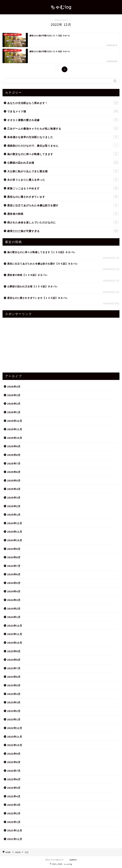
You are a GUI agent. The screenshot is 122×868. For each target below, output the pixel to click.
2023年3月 (14, 702)
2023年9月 (14, 651)
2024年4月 (14, 591)
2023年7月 (14, 668)
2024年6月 (14, 574)
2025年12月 (15, 421)
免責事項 (73, 860)
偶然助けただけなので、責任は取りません (63, 145)
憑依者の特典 (63, 214)
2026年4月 (14, 387)
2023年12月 (15, 626)
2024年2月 (14, 609)
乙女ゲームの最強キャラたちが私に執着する (63, 128)
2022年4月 (14, 796)
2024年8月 (14, 557)
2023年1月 (14, 719)
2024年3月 (14, 600)
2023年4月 (14, 694)
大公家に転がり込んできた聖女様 (63, 171)
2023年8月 (14, 660)
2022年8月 (14, 762)
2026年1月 (14, 412)
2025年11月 (15, 429)
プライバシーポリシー (54, 860)
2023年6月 (14, 677)
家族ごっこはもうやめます (63, 188)
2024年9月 (14, 549)
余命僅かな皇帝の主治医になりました (63, 137)
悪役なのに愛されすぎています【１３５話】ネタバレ (38, 298)
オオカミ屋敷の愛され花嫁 (63, 120)
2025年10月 (15, 438)
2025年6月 (14, 472)
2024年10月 (15, 540)
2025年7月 (14, 464)
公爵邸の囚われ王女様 (63, 162)
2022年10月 (15, 745)
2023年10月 (15, 643)
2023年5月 (14, 685)
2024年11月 (15, 532)
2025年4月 (14, 489)
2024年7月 (14, 566)
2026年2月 (14, 404)
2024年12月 (15, 523)
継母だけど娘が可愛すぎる (63, 231)
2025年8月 (14, 455)
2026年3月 (14, 395)
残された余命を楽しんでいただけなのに (63, 222)
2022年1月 (14, 822)
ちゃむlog (61, 7)
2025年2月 (14, 506)
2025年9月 (14, 446)
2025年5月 (14, 481)
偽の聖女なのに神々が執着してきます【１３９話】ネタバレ (41, 252)
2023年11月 (15, 634)
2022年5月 (14, 788)
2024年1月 (14, 617)
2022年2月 (14, 813)
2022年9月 (14, 754)
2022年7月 (14, 771)
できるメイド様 (63, 111)
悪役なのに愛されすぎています (63, 197)
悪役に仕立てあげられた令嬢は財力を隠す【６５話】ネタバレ (43, 264)
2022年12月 (15, 728)
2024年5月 (14, 583)
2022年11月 (15, 737)
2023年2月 (14, 711)
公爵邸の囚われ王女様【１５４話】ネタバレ (33, 287)
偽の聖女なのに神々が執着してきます (63, 154)
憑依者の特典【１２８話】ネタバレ (27, 275)
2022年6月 (14, 779)
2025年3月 (14, 498)
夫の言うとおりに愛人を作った (63, 180)
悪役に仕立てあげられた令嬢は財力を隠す (63, 205)
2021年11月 (15, 839)
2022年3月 (14, 805)
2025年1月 (14, 515)
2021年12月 (15, 830)
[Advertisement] (61, 344)
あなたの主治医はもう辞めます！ (63, 103)
